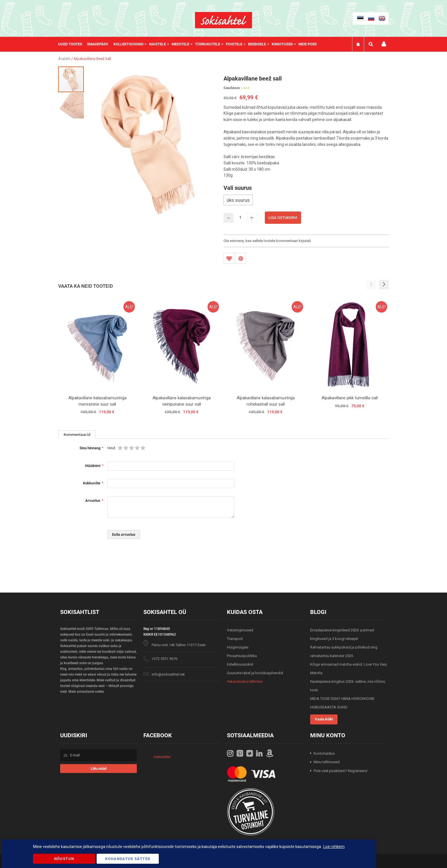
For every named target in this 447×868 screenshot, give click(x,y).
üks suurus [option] (238, 200)
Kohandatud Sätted (128, 859)
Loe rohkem (334, 847)
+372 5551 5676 (164, 659)
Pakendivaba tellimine (245, 681)
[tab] (77, 435)
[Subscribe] (98, 769)
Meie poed (308, 44)
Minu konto (384, 44)
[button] (71, 105)
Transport (235, 639)
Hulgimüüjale (238, 647)
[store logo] (223, 20)
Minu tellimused (327, 762)
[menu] (190, 44)
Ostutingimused (240, 630)
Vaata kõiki (324, 719)
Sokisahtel (162, 757)
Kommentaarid (77, 434)
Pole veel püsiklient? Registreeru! (341, 771)
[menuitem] (73, 44)
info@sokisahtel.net (168, 674)
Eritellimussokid (240, 664)
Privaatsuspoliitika (242, 656)
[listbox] (306, 201)
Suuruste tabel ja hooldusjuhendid (255, 673)
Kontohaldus (324, 753)
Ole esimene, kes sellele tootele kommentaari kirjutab (267, 241)
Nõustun (64, 859)
